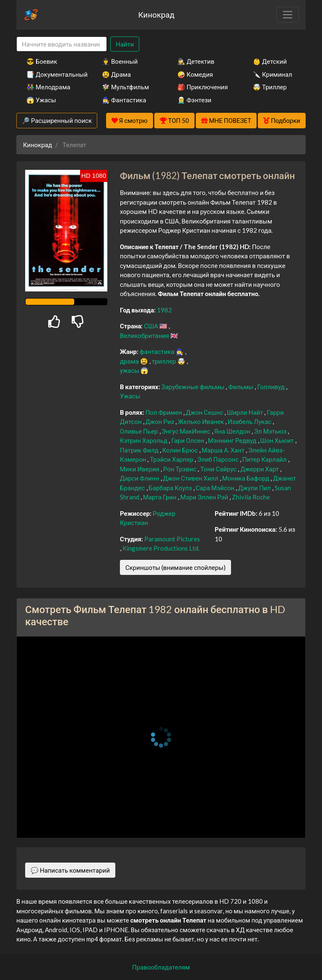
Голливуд (271, 387)
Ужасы (130, 396)
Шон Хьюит (278, 440)
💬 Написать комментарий (70, 870)
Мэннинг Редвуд (233, 440)
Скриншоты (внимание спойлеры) (175, 567)
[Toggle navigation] (288, 15)
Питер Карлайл (265, 459)
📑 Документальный (53, 74)
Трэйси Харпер (172, 459)
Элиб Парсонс (218, 459)
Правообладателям (161, 967)
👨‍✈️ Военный (120, 61)
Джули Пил (255, 488)
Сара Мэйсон (216, 488)
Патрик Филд (140, 450)
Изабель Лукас (250, 421)
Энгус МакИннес (187, 431)
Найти (125, 44)
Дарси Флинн (140, 478)
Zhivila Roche (251, 497)
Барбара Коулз (171, 488)
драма (130, 361)
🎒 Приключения (203, 87)
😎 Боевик (42, 61)
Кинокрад (156, 14)
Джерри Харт (260, 469)
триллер (165, 361)
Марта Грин (160, 497)
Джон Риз (161, 421)
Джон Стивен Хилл (191, 478)
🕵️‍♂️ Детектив (196, 61)
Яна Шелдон (233, 431)
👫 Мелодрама (48, 87)
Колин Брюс (181, 450)
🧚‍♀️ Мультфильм (125, 87)
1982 (164, 310)
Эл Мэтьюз (271, 431)
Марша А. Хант (224, 450)
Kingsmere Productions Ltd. (161, 548)
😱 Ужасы (41, 100)
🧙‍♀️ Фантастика (124, 100)
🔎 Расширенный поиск (57, 120)
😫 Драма (116, 74)
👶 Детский (270, 61)
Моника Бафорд (247, 478)
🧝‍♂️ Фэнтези (194, 100)
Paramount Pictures (172, 539)
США (152, 326)
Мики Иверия (140, 469)
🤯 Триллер (270, 87)
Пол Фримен (164, 412)
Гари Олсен (188, 440)
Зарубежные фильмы (194, 387)
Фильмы (241, 387)
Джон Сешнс (205, 412)
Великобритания (145, 335)
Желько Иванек (201, 421)
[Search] (62, 44)
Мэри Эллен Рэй (205, 497)
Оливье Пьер (140, 431)
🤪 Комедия (195, 74)
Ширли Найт (245, 412)
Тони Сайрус (219, 469)
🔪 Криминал (273, 74)
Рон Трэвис (180, 469)
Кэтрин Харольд (144, 440)
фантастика (158, 351)
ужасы (130, 370)
